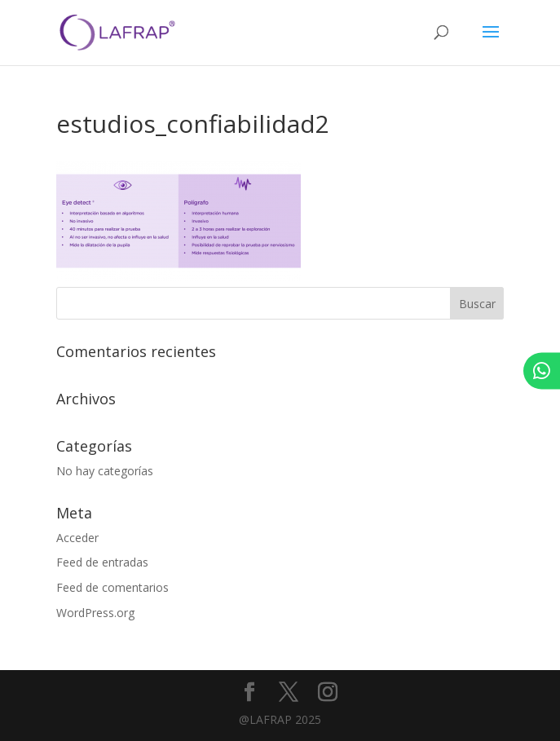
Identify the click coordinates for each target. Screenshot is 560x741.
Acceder (77, 538)
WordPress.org (95, 613)
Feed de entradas (102, 562)
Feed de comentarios (112, 587)
